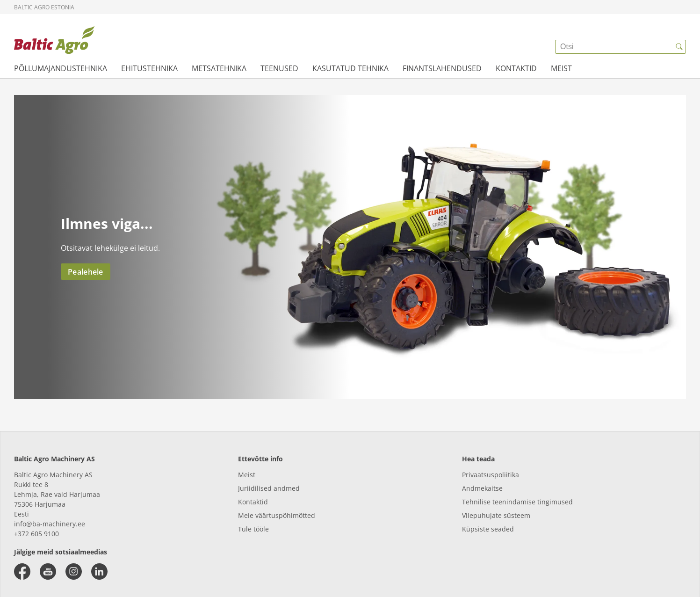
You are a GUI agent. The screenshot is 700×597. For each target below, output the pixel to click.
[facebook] (22, 572)
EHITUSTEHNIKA (149, 68)
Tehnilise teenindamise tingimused (517, 502)
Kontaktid (253, 502)
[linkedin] (99, 572)
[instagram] (74, 572)
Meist (247, 475)
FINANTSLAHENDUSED (442, 68)
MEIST (561, 68)
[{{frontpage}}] (54, 40)
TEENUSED (279, 68)
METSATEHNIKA (219, 68)
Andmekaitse (482, 488)
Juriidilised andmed (269, 488)
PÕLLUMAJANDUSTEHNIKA (61, 68)
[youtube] (48, 572)
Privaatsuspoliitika (491, 475)
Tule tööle (253, 529)
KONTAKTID (516, 68)
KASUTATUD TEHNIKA (350, 68)
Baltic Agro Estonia (44, 7)
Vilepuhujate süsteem (496, 515)
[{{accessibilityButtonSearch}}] (679, 47)
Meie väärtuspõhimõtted (277, 515)
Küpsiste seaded (488, 529)
